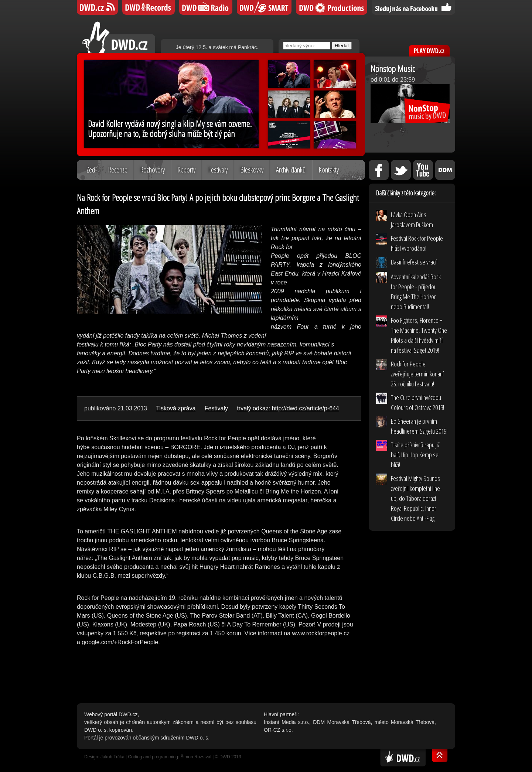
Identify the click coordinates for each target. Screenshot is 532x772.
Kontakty (329, 170)
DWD (97, 7)
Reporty (186, 170)
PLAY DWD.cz (429, 51)
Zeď (91, 170)
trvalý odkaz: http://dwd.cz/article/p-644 (288, 408)
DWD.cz (119, 37)
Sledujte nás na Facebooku (413, 7)
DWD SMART (264, 7)
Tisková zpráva (176, 408)
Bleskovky (252, 170)
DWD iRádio (206, 7)
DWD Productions (332, 7)
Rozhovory (152, 170)
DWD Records (149, 7)
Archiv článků (291, 170)
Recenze (118, 170)
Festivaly (218, 170)
